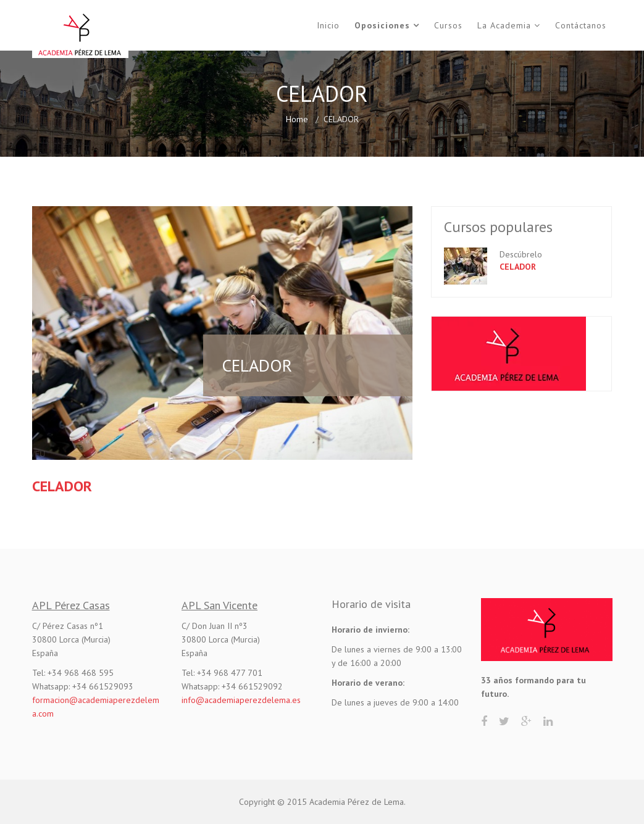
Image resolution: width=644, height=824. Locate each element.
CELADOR (518, 267)
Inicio (328, 25)
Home (297, 119)
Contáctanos (581, 25)
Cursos (448, 25)
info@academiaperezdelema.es (241, 700)
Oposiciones (382, 25)
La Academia (504, 25)
